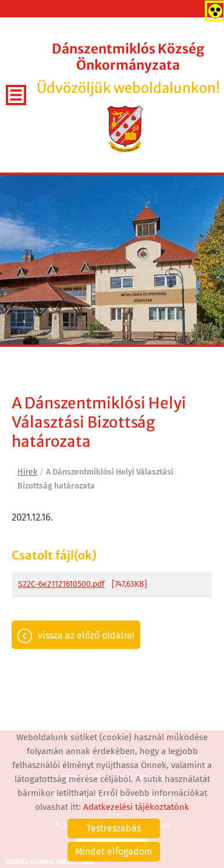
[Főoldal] (125, 129)
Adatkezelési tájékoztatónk (136, 807)
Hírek (27, 472)
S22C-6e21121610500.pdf (61, 584)
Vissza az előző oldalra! (86, 635)
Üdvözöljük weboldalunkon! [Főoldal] (128, 69)
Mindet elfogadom (114, 851)
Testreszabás (114, 828)
